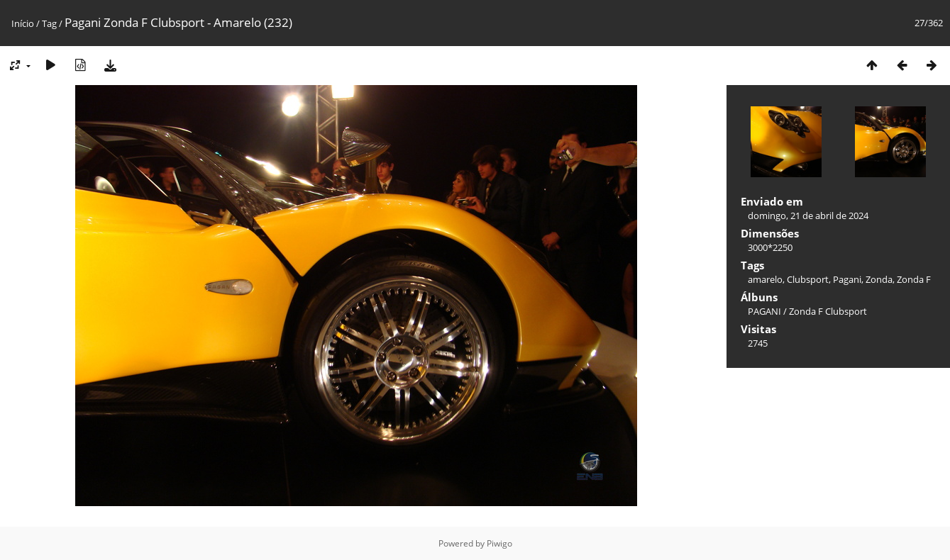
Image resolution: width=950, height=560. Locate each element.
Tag (49, 23)
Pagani (847, 279)
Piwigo (499, 543)
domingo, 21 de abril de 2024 (808, 215)
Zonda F (914, 279)
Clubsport (808, 279)
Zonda (879, 279)
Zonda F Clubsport (828, 311)
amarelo (765, 279)
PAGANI (764, 311)
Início (23, 23)
